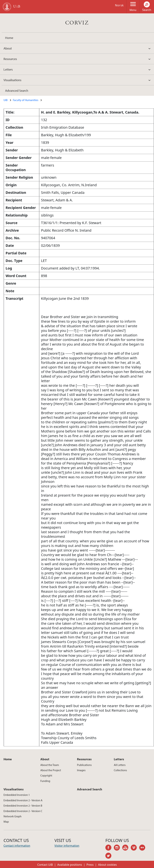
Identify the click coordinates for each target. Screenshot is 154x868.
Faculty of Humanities (26, 100)
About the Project (51, 770)
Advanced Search (17, 91)
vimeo (135, 848)
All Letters (120, 765)
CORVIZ (77, 23)
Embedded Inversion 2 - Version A (23, 800)
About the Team (50, 765)
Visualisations (12, 80)
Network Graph (13, 816)
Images (81, 770)
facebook (110, 848)
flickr (143, 848)
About (8, 48)
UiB (6, 100)
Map (6, 822)
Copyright (46, 775)
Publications (84, 765)
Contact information (17, 846)
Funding (45, 781)
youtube (127, 848)
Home (9, 38)
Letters (8, 69)
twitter (110, 856)
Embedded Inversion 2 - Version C (23, 811)
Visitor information (67, 846)
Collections (120, 770)
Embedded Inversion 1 (17, 795)
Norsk (119, 5)
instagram (118, 848)
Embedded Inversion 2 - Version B (23, 806)
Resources (10, 59)
